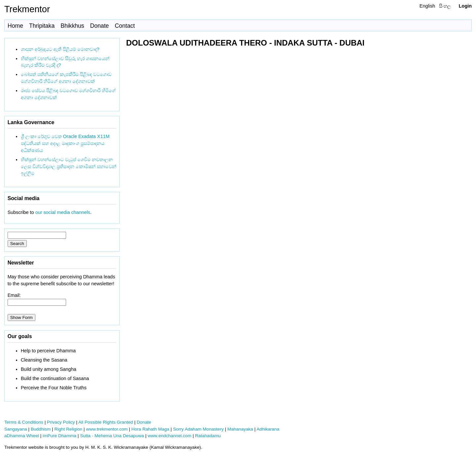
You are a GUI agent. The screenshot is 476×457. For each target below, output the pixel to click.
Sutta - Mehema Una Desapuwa (112, 436)
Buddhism (41, 429)
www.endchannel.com (170, 436)
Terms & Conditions (24, 422)
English (427, 6)
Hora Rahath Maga (150, 429)
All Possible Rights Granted (106, 422)
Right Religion (68, 429)
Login (465, 6)
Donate (100, 26)
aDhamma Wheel (22, 436)
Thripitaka (42, 26)
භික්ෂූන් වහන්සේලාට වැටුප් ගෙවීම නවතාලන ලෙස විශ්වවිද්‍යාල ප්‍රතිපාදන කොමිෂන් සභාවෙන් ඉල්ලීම (69, 166)
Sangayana (16, 429)
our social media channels (63, 212)
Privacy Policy (61, 422)
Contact (125, 26)
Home (15, 26)
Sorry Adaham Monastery (198, 429)
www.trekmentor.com (107, 429)
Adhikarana (268, 429)
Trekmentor (27, 9)
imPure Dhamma (59, 436)
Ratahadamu (208, 436)
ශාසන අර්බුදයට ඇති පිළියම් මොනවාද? (60, 49)
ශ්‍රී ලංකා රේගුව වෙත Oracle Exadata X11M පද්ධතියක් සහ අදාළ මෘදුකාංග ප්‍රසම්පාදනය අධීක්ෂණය (65, 143)
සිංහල (445, 6)
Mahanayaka (240, 429)
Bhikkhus (72, 26)
